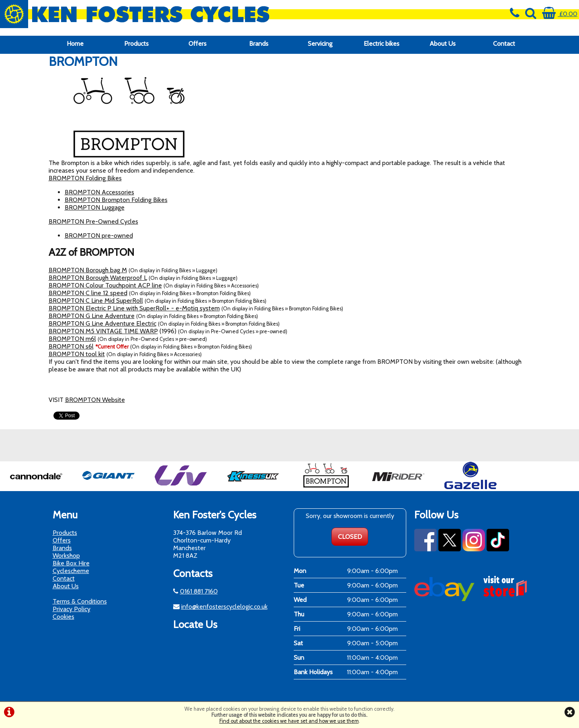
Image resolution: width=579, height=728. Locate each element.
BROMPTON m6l (72, 339)
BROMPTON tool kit (77, 354)
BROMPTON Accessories (99, 192)
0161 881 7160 (199, 591)
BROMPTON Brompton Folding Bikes (116, 200)
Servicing (320, 44)
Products (136, 44)
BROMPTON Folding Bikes (85, 178)
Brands (259, 44)
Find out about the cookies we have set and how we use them (289, 721)
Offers (197, 44)
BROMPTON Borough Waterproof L (98, 278)
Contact (504, 44)
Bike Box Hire (71, 563)
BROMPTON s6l (71, 346)
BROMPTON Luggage (95, 207)
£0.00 (560, 14)
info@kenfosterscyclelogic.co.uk (224, 607)
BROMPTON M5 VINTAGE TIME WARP (103, 331)
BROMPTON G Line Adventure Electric (102, 323)
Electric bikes (382, 44)
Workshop (66, 556)
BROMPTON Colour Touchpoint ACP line (105, 285)
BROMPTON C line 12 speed (88, 293)
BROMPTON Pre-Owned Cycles (93, 221)
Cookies (63, 617)
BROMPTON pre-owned (99, 236)
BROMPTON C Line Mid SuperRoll (96, 301)
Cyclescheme (71, 571)
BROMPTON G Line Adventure (92, 316)
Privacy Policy (72, 609)
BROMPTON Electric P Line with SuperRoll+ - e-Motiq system (134, 308)
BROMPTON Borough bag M (88, 270)
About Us (443, 44)
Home (75, 44)
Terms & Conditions (80, 601)
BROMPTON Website (95, 400)
